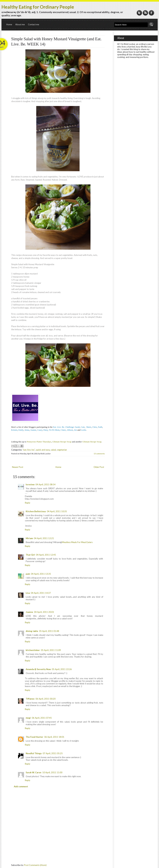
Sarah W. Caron (34, 772)
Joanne (29, 612)
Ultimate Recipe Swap (62, 442)
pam (28, 574)
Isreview (30, 484)
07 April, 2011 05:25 (53, 753)
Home (9, 24)
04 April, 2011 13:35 (41, 574)
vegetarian (62, 450)
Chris (95, 427)
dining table (32, 631)
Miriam (29, 538)
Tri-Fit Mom (54, 430)
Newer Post (18, 467)
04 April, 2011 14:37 (41, 593)
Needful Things (34, 753)
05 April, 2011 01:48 (49, 631)
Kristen (14, 430)
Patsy (46, 430)
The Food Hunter (35, 737)
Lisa (28, 593)
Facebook (151, 13)
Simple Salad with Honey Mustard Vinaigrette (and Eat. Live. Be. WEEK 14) (56, 42)
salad (53, 450)
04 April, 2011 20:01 (44, 612)
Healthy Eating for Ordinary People (38, 7)
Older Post (99, 467)
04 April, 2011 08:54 (45, 484)
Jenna (27, 430)
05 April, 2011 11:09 (51, 650)
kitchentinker (33, 650)
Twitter (139, 13)
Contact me (34, 24)
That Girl (30, 555)
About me (20, 24)
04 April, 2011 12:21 (44, 538)
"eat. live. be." (29, 450)
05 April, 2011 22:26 (62, 669)
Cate (83, 427)
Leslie (84, 430)
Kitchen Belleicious (36, 511)
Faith (100, 427)
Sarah (77, 427)
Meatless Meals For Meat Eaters (77, 542)
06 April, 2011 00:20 (45, 699)
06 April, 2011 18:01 (54, 737)
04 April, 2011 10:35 (57, 511)
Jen (75, 430)
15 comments (99, 454)
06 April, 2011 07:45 (42, 718)
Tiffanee (30, 699)
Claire (63, 430)
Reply (28, 503)
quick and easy (43, 450)
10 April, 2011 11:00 (52, 772)
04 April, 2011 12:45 (46, 555)
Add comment (21, 786)
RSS (145, 13)
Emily (21, 430)
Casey (40, 430)
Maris (89, 427)
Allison (70, 430)
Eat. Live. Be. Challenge (63, 427)
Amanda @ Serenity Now (38, 669)
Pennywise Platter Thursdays (39, 442)
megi (28, 718)
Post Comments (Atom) (35, 865)
